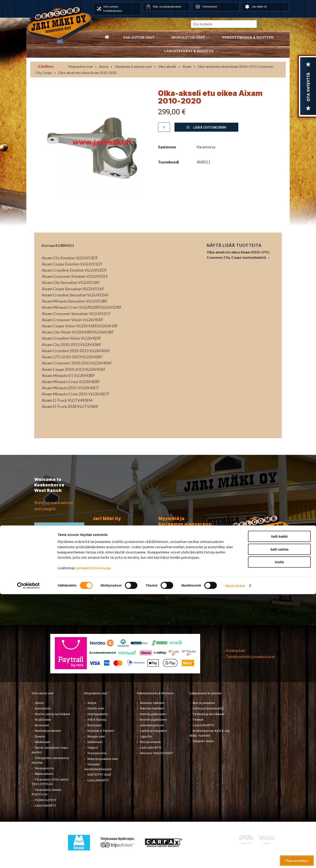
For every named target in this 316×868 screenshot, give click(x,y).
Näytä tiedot (235, 859)
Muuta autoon (44, 774)
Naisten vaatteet (152, 708)
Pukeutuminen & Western (155, 693)
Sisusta (40, 736)
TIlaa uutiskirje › (59, 531)
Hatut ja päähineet (153, 714)
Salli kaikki (279, 810)
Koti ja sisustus (150, 742)
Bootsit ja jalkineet (153, 719)
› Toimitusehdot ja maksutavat (249, 657)
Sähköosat (42, 742)
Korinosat (42, 725)
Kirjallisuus (43, 719)
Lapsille (146, 736)
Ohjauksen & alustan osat (133, 66)
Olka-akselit (167, 66)
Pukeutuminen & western (248, 37)
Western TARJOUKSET (157, 753)
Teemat (198, 719)
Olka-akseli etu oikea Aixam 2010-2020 (87, 73)
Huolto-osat (96, 708)
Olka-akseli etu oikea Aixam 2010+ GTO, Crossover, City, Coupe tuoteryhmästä (238, 255)
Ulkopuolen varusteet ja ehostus (50, 760)
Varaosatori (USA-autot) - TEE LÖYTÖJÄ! (51, 782)
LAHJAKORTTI (98, 780)
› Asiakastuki (235, 650)
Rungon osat (96, 736)
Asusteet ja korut (152, 725)
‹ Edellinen (45, 66)
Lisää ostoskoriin (206, 127)
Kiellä (279, 836)
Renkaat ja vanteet (48, 731)
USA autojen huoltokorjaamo (113, 9)
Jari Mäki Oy (259, 6)
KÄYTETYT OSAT (99, 775)
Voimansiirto (44, 768)
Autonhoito (43, 708)
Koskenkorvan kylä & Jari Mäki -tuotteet (210, 733)
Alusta (104, 66)
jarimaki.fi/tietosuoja (94, 842)
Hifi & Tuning (97, 719)
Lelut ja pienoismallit (208, 708)
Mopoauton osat (188, 37)
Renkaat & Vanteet (101, 731)
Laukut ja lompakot (154, 731)
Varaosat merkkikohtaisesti (98, 767)
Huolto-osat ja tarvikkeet (52, 714)
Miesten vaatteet (152, 703)
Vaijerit (93, 748)
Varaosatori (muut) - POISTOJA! (47, 792)
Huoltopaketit (97, 714)
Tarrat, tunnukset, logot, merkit (50, 750)
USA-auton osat (139, 37)
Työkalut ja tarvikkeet (208, 714)
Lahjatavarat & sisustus (189, 51)
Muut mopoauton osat (103, 759)
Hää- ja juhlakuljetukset (167, 6)
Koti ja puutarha (204, 703)
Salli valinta (279, 823)
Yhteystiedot (210, 6)
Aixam (187, 66)
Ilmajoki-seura (203, 741)
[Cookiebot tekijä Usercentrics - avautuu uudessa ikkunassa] (28, 859)
